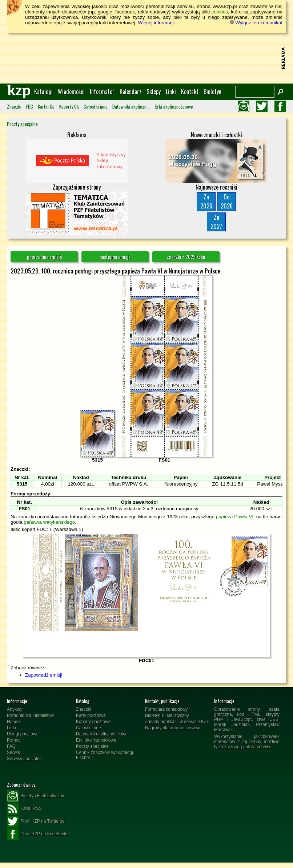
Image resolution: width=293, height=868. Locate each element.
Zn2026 (206, 201)
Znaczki (14, 106)
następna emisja (115, 257)
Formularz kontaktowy (166, 709)
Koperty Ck (69, 106)
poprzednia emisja (44, 257)
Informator (102, 92)
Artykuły (15, 709)
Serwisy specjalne (24, 759)
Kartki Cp (46, 106)
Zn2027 (216, 222)
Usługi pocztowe (23, 734)
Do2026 (227, 201)
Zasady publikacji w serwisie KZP (177, 722)
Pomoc (14, 740)
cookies (220, 12)
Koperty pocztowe (93, 722)
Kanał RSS (24, 809)
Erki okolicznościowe (174, 106)
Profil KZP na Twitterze (36, 822)
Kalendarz (131, 92)
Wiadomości (71, 92)
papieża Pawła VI (235, 517)
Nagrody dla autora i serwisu (173, 728)
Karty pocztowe (91, 715)
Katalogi (43, 92)
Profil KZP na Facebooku (38, 834)
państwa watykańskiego (49, 522)
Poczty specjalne (22, 124)
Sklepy (154, 92)
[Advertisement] (146, 58)
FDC (30, 106)
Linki (171, 92)
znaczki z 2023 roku (186, 257)
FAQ (11, 746)
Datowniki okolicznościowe (131, 106)
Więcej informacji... (158, 23)
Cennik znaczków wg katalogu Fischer (105, 755)
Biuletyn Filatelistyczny (167, 715)
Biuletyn (212, 92)
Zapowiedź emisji (44, 675)
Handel (14, 722)
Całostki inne (96, 106)
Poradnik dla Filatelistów (30, 715)
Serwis (13, 753)
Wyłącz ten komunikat (256, 23)
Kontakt (190, 92)
